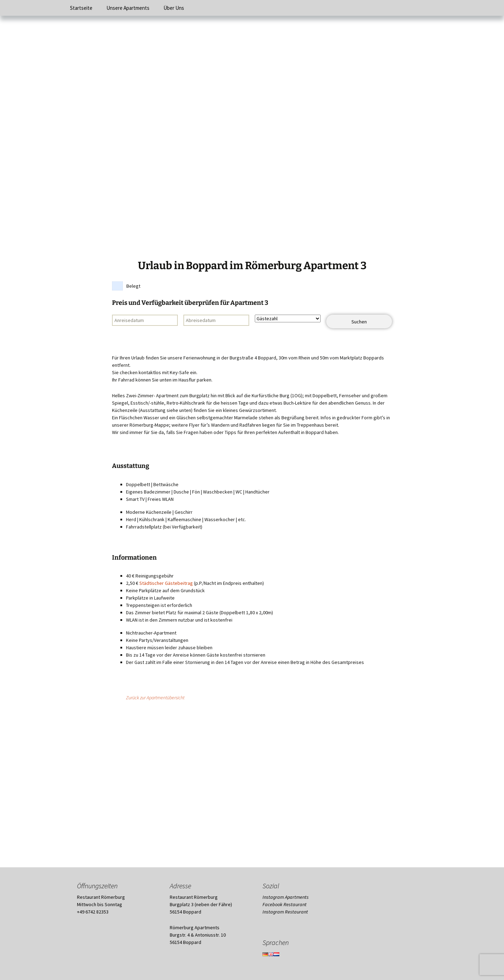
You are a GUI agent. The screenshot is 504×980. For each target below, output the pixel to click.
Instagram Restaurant (285, 912)
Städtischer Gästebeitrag (166, 583)
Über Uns (174, 8)
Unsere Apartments (128, 8)
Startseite (81, 8)
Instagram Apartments (286, 897)
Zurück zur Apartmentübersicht (155, 698)
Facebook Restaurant (285, 904)
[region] (252, 138)
